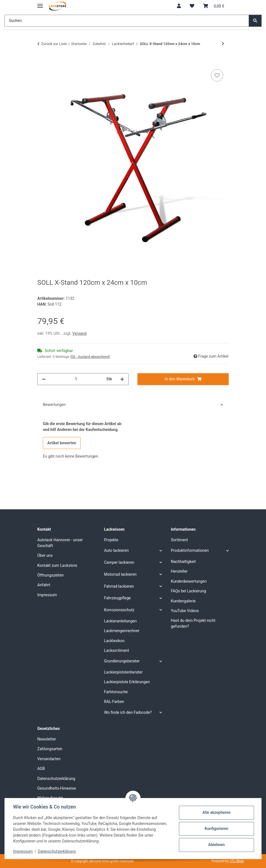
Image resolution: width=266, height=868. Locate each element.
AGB (41, 769)
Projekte (111, 540)
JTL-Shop (237, 861)
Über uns (45, 555)
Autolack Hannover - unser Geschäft (60, 543)
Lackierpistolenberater (123, 672)
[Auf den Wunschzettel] (217, 75)
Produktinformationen (190, 550)
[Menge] (76, 379)
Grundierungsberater (122, 661)
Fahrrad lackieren (119, 586)
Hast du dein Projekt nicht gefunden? (193, 623)
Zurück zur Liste (54, 44)
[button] (179, 6)
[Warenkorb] (214, 6)
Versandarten (49, 759)
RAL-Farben (114, 702)
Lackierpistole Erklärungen (127, 682)
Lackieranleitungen (120, 621)
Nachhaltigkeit (183, 562)
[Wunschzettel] (192, 6)
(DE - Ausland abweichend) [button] (90, 357)
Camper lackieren (119, 562)
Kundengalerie (183, 601)
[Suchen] (127, 21)
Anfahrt (44, 585)
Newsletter (47, 739)
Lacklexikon (114, 641)
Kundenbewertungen (189, 581)
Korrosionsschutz (119, 610)
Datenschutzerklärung (57, 851)
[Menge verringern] (44, 379)
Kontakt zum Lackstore (57, 565)
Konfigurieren (216, 829)
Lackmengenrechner (122, 631)
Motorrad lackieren (120, 574)
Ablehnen (216, 845)
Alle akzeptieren (216, 812)
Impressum (23, 851)
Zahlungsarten (50, 749)
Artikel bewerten (62, 443)
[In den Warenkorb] (42, 62)
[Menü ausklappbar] (40, 3)
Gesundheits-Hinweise (57, 788)
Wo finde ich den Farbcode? (128, 712)
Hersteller (179, 571)
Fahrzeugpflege (117, 598)
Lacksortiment (117, 650)
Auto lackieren (116, 550)
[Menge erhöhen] (122, 379)
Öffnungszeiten (51, 575)
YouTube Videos (185, 611)
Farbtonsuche (116, 692)
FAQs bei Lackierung (189, 591)
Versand (79, 333)
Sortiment (179, 540)
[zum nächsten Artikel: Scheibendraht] (223, 44)
